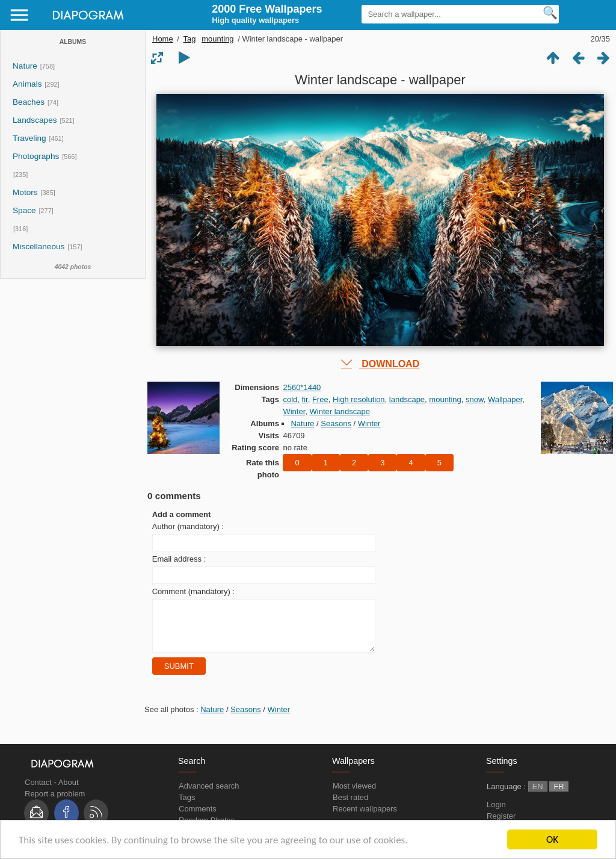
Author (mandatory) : (188, 526)
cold (290, 399)
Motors (25, 192)
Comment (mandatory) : (193, 591)
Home (163, 39)
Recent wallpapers (365, 818)
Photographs (36, 156)
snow (475, 399)
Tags (187, 806)
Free (320, 399)
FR (559, 795)
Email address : (179, 559)
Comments (198, 818)
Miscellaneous (40, 247)
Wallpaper (505, 399)
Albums (73, 42)
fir (305, 399)
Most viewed (354, 795)
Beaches (29, 102)
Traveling (29, 138)
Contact (38, 791)
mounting (217, 39)
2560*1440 (302, 387)
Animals (27, 84)
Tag (190, 39)
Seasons (336, 423)
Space (24, 210)
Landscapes (35, 120)
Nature (25, 66)
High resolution (359, 399)
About (69, 791)
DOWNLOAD (380, 364)
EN (538, 795)
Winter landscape (340, 411)
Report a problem (55, 803)
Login (496, 814)
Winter (294, 411)
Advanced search (209, 795)
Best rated (350, 806)
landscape (407, 399)
